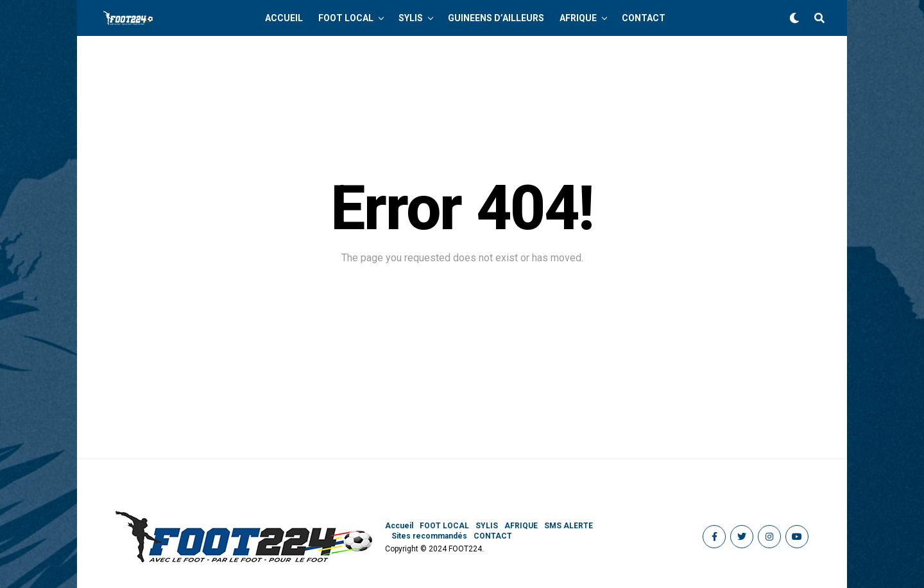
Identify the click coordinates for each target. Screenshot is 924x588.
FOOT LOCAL (346, 18)
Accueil (284, 18)
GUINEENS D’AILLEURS (496, 18)
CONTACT (644, 18)
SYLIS (411, 18)
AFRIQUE (578, 18)
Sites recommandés (429, 536)
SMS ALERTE (569, 526)
